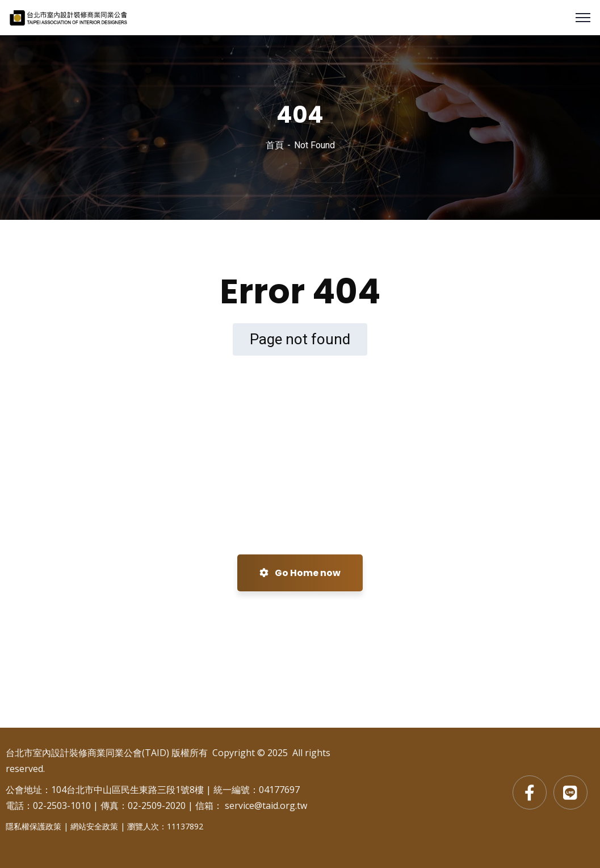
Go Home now (300, 573)
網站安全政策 (94, 826)
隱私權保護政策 (33, 826)
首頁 (275, 145)
